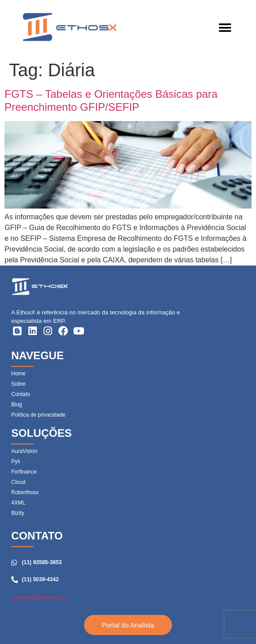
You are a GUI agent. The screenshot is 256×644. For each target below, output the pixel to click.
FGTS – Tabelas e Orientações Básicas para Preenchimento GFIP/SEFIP (111, 100)
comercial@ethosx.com (39, 597)
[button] (225, 28)
